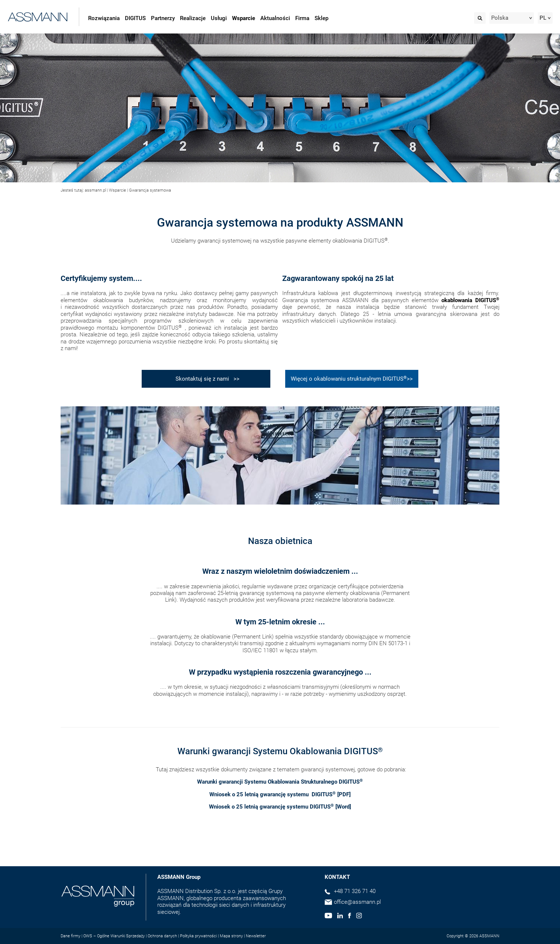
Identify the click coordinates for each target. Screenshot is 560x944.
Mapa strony (231, 936)
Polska (500, 18)
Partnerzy (163, 18)
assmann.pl (95, 190)
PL (543, 18)
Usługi (219, 18)
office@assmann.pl (357, 902)
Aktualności (275, 18)
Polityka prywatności (198, 936)
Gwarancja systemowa (150, 190)
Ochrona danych (162, 936)
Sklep (321, 18)
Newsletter (256, 936)
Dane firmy (70, 936)
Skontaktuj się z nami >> (206, 379)
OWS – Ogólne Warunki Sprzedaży (114, 936)
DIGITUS (135, 18)
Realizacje (193, 18)
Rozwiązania (104, 18)
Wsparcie (244, 18)
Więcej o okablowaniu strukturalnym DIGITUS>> (352, 379)
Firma (302, 18)
